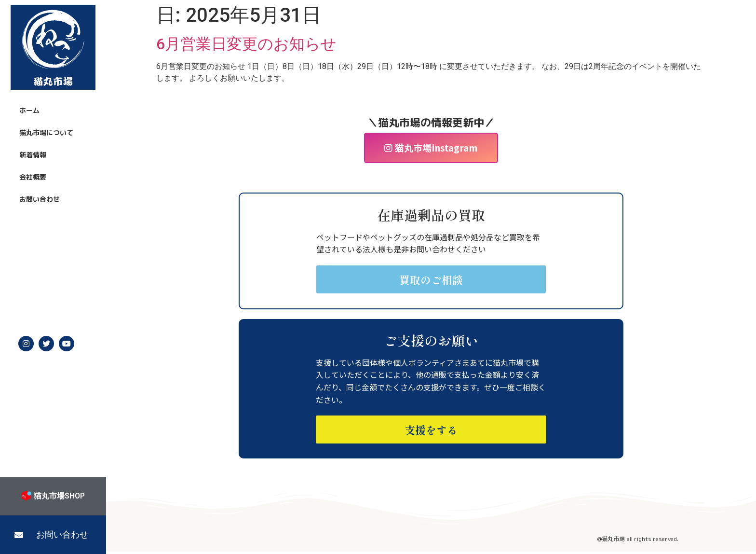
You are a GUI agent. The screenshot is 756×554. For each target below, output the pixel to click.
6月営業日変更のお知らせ (246, 44)
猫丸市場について (46, 132)
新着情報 (33, 155)
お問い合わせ (40, 199)
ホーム (29, 110)
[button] (53, 535)
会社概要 (33, 177)
